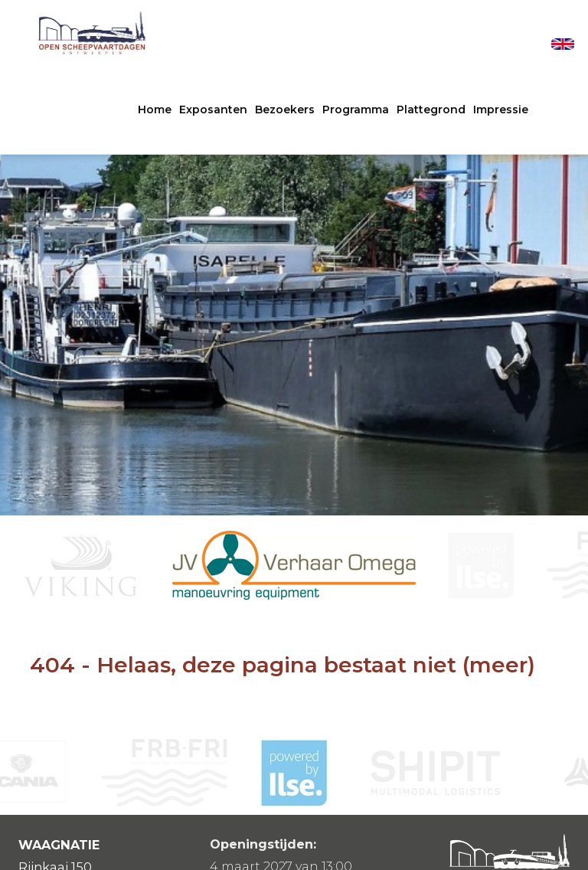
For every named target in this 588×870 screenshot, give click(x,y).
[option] (294, 565)
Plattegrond (431, 110)
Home (155, 110)
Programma (356, 110)
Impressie (501, 110)
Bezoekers (285, 110)
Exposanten (213, 110)
